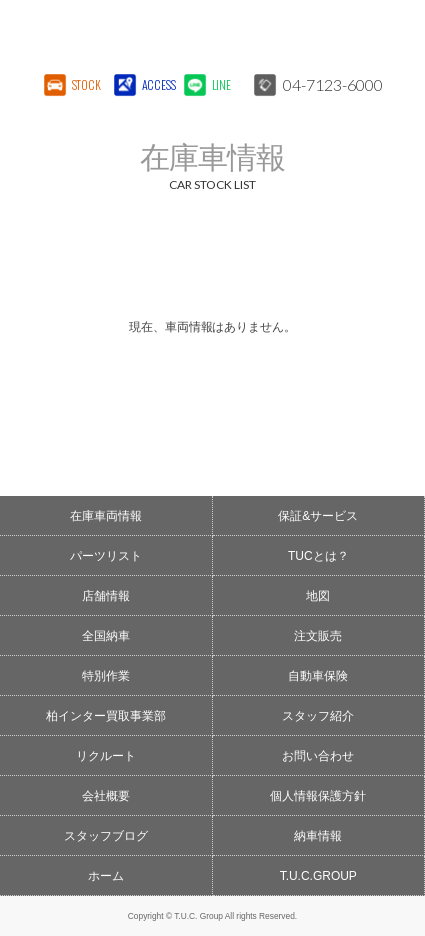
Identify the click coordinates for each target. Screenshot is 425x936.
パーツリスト (106, 556)
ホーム (106, 876)
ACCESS (157, 84)
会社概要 (106, 796)
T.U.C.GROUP (318, 876)
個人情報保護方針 (318, 796)
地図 (318, 596)
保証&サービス (318, 516)
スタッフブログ (106, 836)
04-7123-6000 (333, 84)
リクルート (106, 756)
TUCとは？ (318, 556)
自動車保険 (318, 676)
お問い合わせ (318, 756)
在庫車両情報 (106, 516)
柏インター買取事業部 (106, 716)
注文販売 (318, 636)
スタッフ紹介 (318, 716)
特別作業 (106, 676)
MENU (390, 35)
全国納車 (106, 636)
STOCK (87, 84)
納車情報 (318, 836)
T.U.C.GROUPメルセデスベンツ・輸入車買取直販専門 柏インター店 (163, 35)
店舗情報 (106, 596)
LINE (222, 84)
